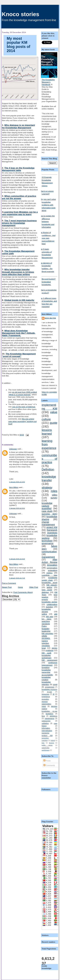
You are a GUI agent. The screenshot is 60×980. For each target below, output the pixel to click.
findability (46, 629)
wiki (56, 614)
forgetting (46, 667)
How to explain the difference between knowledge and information (47, 221)
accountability (47, 675)
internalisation (47, 731)
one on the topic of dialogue (24, 407)
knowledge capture (47, 505)
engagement (50, 687)
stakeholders (47, 704)
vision (44, 706)
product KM (47, 736)
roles (54, 491)
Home (20, 587)
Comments (49, 765)
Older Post (34, 587)
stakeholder (46, 748)
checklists (46, 646)
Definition (48, 469)
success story (50, 514)
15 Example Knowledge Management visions (50, 181)
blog (43, 716)
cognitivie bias (50, 575)
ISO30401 (46, 638)
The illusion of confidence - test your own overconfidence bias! (47, 238)
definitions (54, 716)
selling (44, 614)
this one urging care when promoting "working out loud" (22, 421)
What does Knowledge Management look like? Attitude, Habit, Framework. (19, 333)
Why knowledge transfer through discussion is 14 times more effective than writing (18, 272)
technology (47, 541)
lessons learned (47, 432)
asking (49, 587)
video (55, 495)
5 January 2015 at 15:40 (17, 559)
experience (46, 697)
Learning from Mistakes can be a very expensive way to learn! (20, 213)
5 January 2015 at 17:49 (17, 578)
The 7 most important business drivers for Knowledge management (19, 223)
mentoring (46, 733)
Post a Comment (9, 583)
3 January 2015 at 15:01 (17, 508)
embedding (53, 570)
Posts (47, 761)
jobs (43, 743)
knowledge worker (50, 602)
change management (48, 523)
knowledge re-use (50, 711)
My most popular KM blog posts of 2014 (18, 45)
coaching (45, 740)
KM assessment (50, 660)
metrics (49, 573)
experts (45, 599)
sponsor (45, 702)
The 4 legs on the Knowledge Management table (18, 169)
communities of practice (50, 459)
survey (54, 498)
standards (46, 624)
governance (48, 543)
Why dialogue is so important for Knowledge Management (18, 126)
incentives (52, 533)
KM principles (48, 633)
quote (54, 423)
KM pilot (50, 616)
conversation (52, 568)
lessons (52, 743)
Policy (44, 626)
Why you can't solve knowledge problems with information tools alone (48, 205)
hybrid (53, 740)
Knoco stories (20, 14)
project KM (52, 527)
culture (46, 419)
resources (45, 694)
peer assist (47, 590)
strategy (47, 487)
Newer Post (7, 587)
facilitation (50, 714)
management (48, 557)
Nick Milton (14, 487)
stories (55, 648)
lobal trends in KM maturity (20, 300)
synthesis (50, 650)
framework (52, 530)
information (46, 728)
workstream (46, 750)
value (54, 412)
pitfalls (44, 636)
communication (49, 552)
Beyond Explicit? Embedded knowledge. (50, 281)
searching (46, 621)
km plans (47, 619)
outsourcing (46, 721)
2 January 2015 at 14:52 (17, 482)
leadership (46, 631)
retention (45, 643)
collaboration (52, 604)
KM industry (52, 585)
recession (45, 699)
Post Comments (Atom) (23, 592)
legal (44, 648)
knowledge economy (50, 689)
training (45, 641)
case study (47, 511)
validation (45, 723)
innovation (52, 565)
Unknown (13, 449)
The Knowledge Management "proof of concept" (19, 355)
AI (54, 694)
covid (55, 684)
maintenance (49, 718)
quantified (47, 508)
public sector (47, 745)
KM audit (47, 653)
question (49, 607)
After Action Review (50, 561)
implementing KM (50, 407)
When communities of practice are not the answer (19, 197)
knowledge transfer (49, 478)
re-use (49, 692)
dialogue (45, 592)
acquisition (45, 738)
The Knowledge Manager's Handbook (48, 82)
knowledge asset (50, 582)
